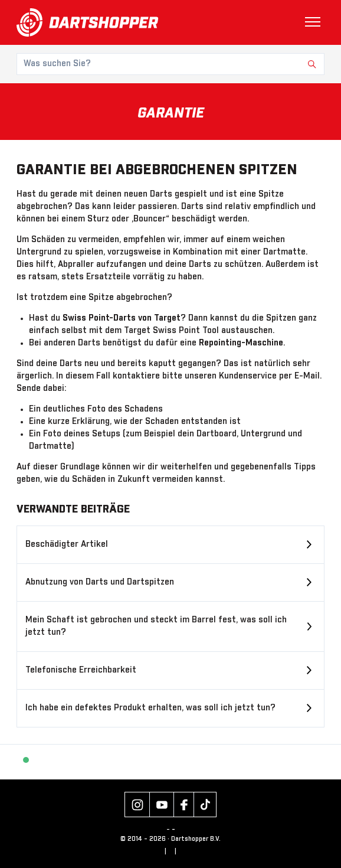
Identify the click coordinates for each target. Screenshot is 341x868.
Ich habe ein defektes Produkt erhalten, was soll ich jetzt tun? (150, 708)
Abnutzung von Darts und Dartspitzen (100, 582)
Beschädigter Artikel (67, 544)
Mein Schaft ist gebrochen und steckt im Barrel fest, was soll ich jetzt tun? (156, 626)
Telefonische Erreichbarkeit (81, 670)
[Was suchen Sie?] (170, 64)
